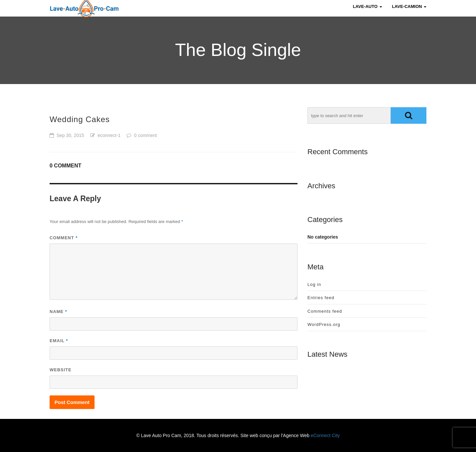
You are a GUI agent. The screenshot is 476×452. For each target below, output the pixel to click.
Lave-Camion (409, 13)
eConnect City (325, 435)
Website (60, 370)
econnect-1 (109, 135)
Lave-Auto (367, 13)
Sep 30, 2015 (70, 135)
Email (59, 341)
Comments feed (325, 311)
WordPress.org (324, 324)
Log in (314, 284)
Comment (64, 238)
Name (58, 312)
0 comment (145, 135)
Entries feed (321, 298)
